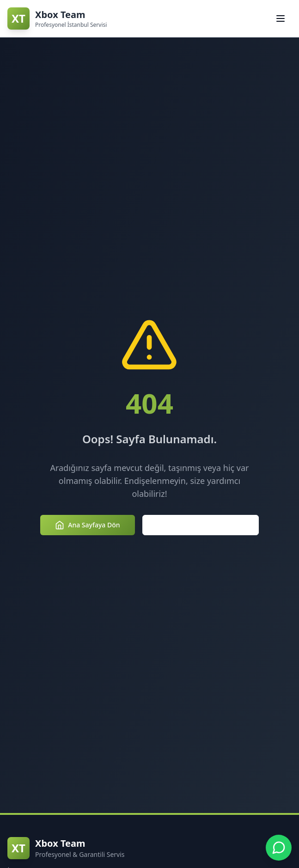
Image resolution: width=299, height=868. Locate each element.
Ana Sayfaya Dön (87, 525)
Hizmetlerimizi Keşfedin (201, 525)
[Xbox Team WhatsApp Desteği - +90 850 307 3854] (279, 848)
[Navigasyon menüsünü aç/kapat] (281, 18)
